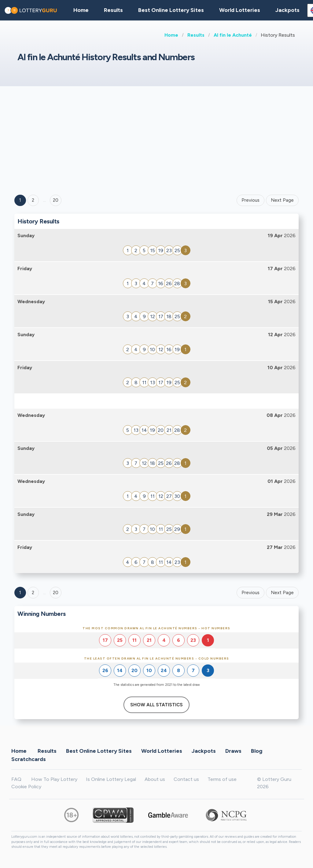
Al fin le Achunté (233, 35)
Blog (257, 751)
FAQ (16, 779)
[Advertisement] (156, 140)
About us (155, 779)
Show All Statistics (156, 705)
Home (171, 35)
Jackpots (287, 10)
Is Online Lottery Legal (111, 779)
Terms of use (222, 779)
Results (196, 35)
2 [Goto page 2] (33, 200)
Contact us (186, 779)
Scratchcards (29, 759)
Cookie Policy (26, 787)
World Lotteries (240, 10)
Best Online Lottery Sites (171, 10)
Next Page (282, 200)
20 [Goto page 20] (56, 593)
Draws (233, 751)
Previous (250, 200)
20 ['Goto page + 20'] (56, 200)
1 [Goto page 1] (20, 200)
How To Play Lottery (54, 779)
